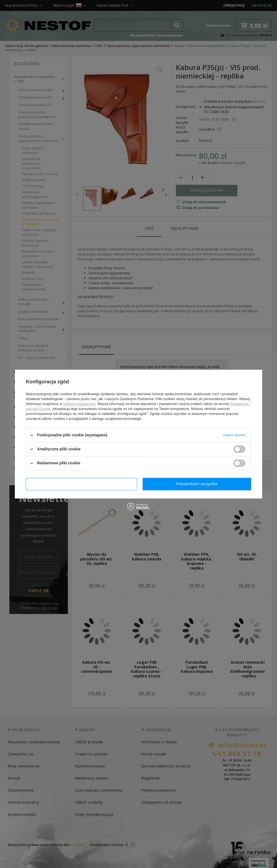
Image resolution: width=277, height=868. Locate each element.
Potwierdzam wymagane (81, 484)
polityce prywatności (79, 404)
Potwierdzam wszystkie (197, 484)
